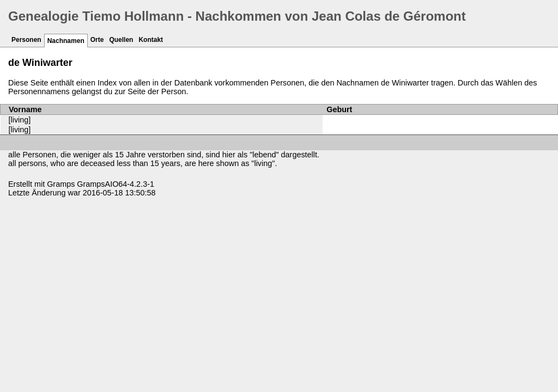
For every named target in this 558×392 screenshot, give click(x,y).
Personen (26, 40)
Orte (97, 40)
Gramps (61, 184)
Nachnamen (66, 41)
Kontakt (151, 40)
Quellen (121, 40)
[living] (20, 120)
